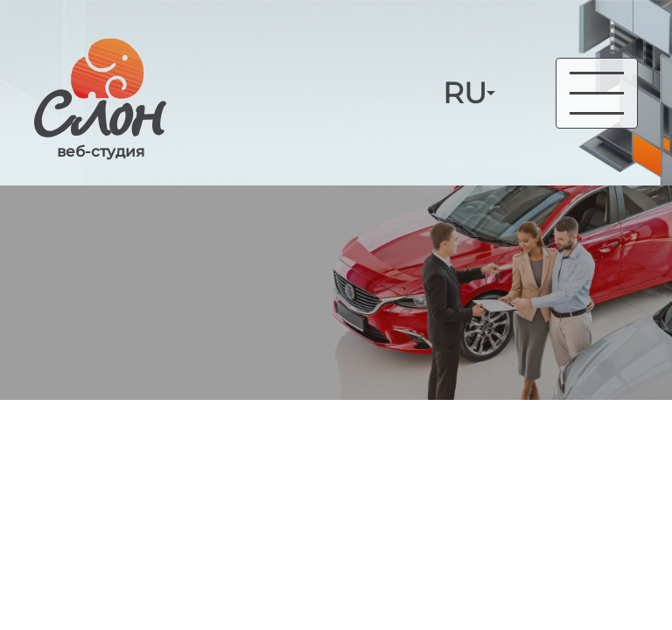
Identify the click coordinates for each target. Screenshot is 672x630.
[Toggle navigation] (597, 93)
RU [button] (465, 93)
